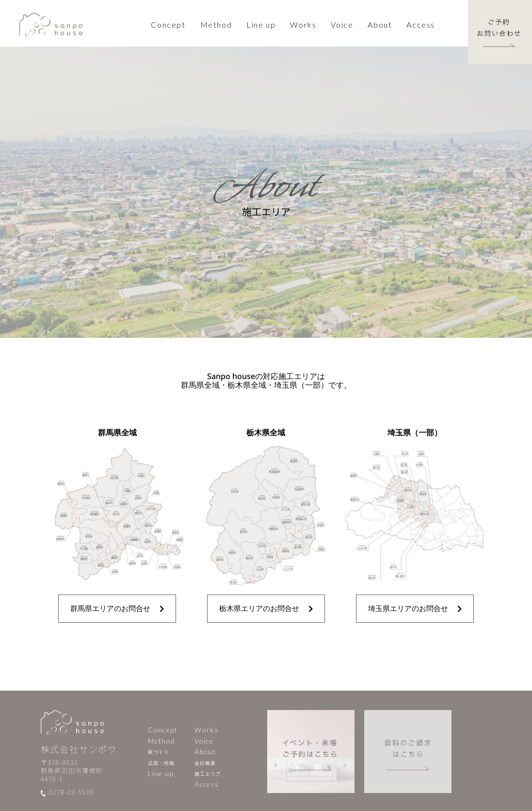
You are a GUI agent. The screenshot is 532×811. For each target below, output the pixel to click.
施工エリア (208, 774)
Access (421, 25)
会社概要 (205, 763)
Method (161, 741)
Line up (261, 25)
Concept (168, 25)
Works (206, 730)
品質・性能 (161, 763)
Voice (342, 25)
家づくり (159, 752)
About (205, 752)
